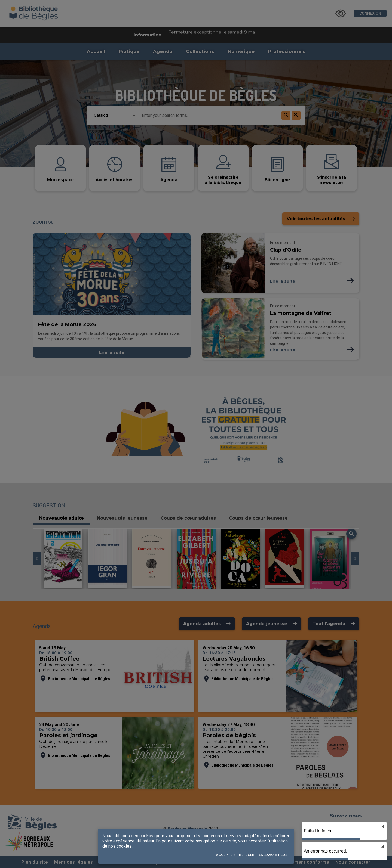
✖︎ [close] (383, 827)
